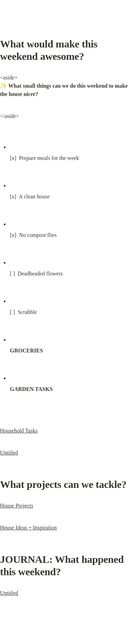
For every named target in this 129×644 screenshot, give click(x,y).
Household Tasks (19, 431)
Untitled (9, 453)
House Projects (17, 506)
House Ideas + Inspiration (28, 528)
